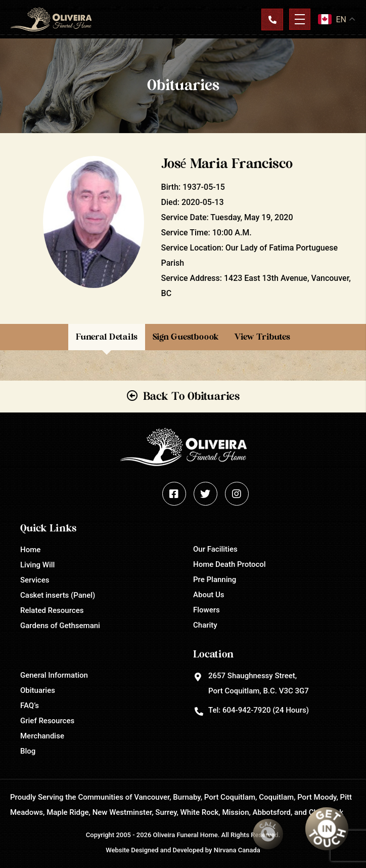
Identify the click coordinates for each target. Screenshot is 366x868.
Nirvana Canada (237, 850)
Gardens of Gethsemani (60, 626)
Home (30, 550)
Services (35, 580)
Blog (28, 751)
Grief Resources (47, 721)
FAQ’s (30, 706)
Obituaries (38, 690)
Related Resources (52, 610)
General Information (54, 675)
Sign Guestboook (186, 337)
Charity (205, 625)
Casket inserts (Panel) (58, 595)
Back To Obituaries (191, 396)
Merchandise (42, 736)
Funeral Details (107, 337)
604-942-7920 (246, 710)
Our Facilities (215, 549)
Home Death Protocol (230, 564)
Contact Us (272, 19)
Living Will (37, 565)
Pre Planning (215, 580)
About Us (209, 595)
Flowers (207, 610)
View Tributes (262, 337)
